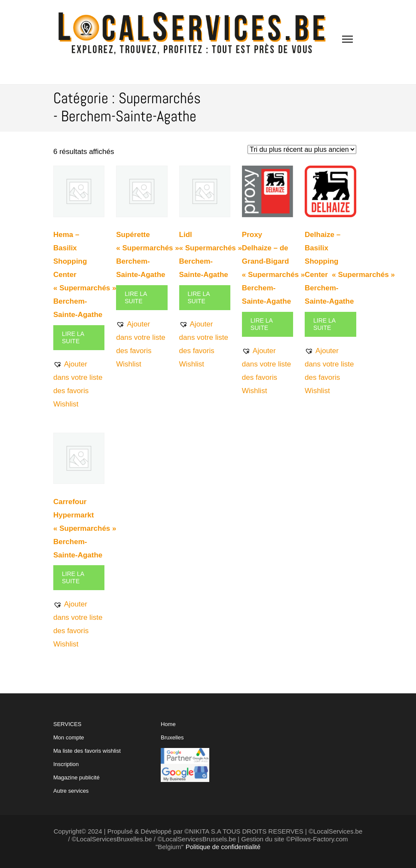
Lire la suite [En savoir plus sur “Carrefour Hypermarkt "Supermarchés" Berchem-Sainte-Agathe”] (73, 577)
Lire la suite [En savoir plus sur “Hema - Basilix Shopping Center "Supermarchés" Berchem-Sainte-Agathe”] (73, 337)
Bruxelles (172, 737)
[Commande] (302, 149)
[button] (79, 384)
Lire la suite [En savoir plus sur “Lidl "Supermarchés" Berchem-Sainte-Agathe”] (199, 297)
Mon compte (69, 737)
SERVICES (87, 757)
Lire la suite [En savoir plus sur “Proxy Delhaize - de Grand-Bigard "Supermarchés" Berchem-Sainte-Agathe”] (262, 324)
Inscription (66, 764)
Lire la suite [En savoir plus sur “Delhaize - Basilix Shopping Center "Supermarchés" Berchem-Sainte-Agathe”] (324, 324)
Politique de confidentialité (223, 847)
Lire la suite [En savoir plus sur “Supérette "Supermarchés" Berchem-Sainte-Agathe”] (136, 297)
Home (168, 724)
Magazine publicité (76, 777)
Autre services (71, 791)
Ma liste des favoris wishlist (87, 751)
